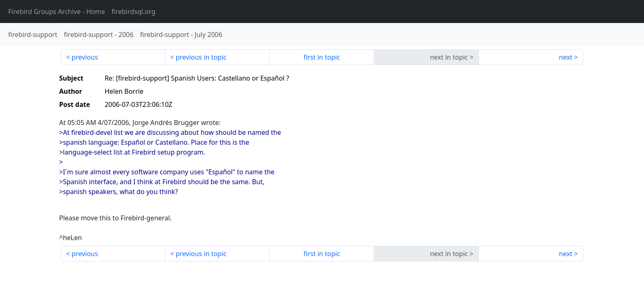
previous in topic (201, 57)
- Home (57, 12)
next (566, 57)
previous (85, 57)
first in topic (322, 57)
